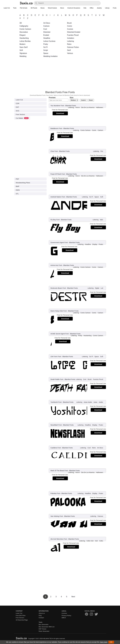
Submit (83, 100)
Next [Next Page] (73, 597)
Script (46, 50)
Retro (69, 44)
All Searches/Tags (22, 620)
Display (95, 244)
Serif (69, 50)
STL (17, 194)
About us (42, 613)
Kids (85, 8)
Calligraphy (24, 26)
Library (107, 8)
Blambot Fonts (71, 106)
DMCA (64, 618)
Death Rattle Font (57, 379)
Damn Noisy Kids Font (59, 311)
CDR (18, 103)
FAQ (40, 616)
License (64, 613)
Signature (23, 53)
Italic (102, 220)
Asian (95, 402)
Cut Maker (22, 118)
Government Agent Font (59, 242)
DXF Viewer (43, 629)
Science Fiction (73, 47)
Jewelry (99, 8)
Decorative (24, 32)
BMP (18, 186)
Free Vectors (20, 114)
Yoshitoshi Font (56, 402)
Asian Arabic (88, 402)
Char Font (54, 151)
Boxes (43, 8)
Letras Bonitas (25, 41)
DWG (18, 190)
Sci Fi (46, 47)
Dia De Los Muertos (88, 107)
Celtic (101, 541)
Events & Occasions (74, 8)
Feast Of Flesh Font (58, 174)
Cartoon (46, 26)
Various (70, 53)
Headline (47, 38)
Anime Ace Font (56, 265)
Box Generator (44, 624)
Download (60, 113)
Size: (72, 98)
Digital (97, 288)
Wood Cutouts (52, 8)
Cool (45, 29)
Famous (100, 516)
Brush (69, 23)
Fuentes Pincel (73, 35)
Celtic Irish (90, 541)
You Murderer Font (57, 106)
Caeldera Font (56, 448)
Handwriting (24, 38)
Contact (41, 618)
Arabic (101, 402)
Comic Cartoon (25, 29)
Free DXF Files (21, 616)
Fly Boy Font (55, 220)
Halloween (99, 107)
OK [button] (111, 642)
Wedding (23, 56)
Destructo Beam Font (58, 288)
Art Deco (47, 23)
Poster (101, 244)
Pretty (46, 44)
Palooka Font (55, 493)
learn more (104, 642)
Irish (96, 541)
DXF (17, 107)
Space (46, 53)
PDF (17, 179)
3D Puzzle (34, 8)
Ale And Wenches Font (59, 539)
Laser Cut (7, 8)
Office (92, 8)
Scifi (21, 50)
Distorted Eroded (74, 32)
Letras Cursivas (49, 41)
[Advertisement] (60, 75)
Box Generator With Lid (47, 627)
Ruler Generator (44, 631)
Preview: (52, 98)
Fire (102, 151)
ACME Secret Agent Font (60, 334)
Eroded (46, 35)
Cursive (70, 29)
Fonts (115, 8)
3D (21, 23)
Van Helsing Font (57, 516)
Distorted (47, 32)
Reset (91, 100)
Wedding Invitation (50, 56)
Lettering (71, 41)
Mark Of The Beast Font (59, 471)
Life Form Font (56, 356)
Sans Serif (24, 47)
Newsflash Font (56, 425)
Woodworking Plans (23, 183)
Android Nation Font (58, 197)
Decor (62, 8)
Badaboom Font (56, 128)
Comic (70, 26)
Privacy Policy (66, 616)
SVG (18, 111)
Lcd (102, 288)
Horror (78, 107)
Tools (15, 8)
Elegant (23, 35)
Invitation (71, 38)
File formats (24, 8)
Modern (23, 44)
